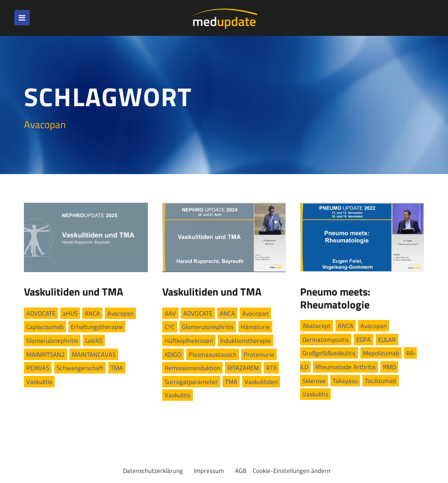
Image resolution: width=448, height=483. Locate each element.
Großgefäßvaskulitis (329, 353)
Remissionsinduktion (192, 368)
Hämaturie (255, 327)
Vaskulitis (39, 382)
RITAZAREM (243, 368)
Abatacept (317, 326)
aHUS (70, 313)
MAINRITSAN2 (45, 354)
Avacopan (120, 313)
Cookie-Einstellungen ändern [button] (291, 471)
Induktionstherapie (246, 340)
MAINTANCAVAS (94, 354)
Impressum (209, 471)
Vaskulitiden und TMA (73, 292)
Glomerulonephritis (52, 340)
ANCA (92, 313)
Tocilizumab (381, 381)
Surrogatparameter (191, 382)
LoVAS (94, 340)
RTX (271, 368)
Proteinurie (259, 354)
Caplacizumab (45, 327)
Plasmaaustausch (213, 354)
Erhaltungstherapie (97, 327)
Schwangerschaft (80, 368)
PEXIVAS (38, 368)
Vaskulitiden (261, 382)
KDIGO (173, 354)
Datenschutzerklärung (153, 471)
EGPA (364, 340)
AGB (241, 471)
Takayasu (345, 381)
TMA (117, 368)
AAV (170, 313)
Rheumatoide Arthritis (346, 367)
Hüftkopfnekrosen (189, 340)
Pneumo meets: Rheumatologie (335, 298)
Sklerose (314, 381)
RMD (389, 367)
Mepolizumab (381, 353)
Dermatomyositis (326, 340)
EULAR (387, 340)
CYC (170, 327)
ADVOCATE (41, 313)
